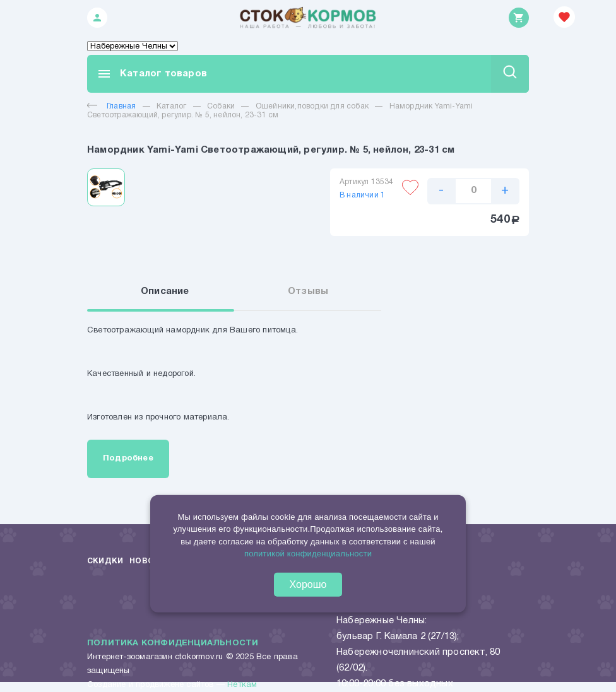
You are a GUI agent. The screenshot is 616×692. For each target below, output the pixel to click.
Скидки (105, 561)
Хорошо (308, 584)
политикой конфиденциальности (308, 554)
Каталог (171, 106)
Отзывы (308, 291)
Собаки (221, 106)
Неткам (242, 685)
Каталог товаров (152, 74)
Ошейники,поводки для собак (312, 106)
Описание (165, 291)
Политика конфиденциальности (173, 643)
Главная (111, 106)
